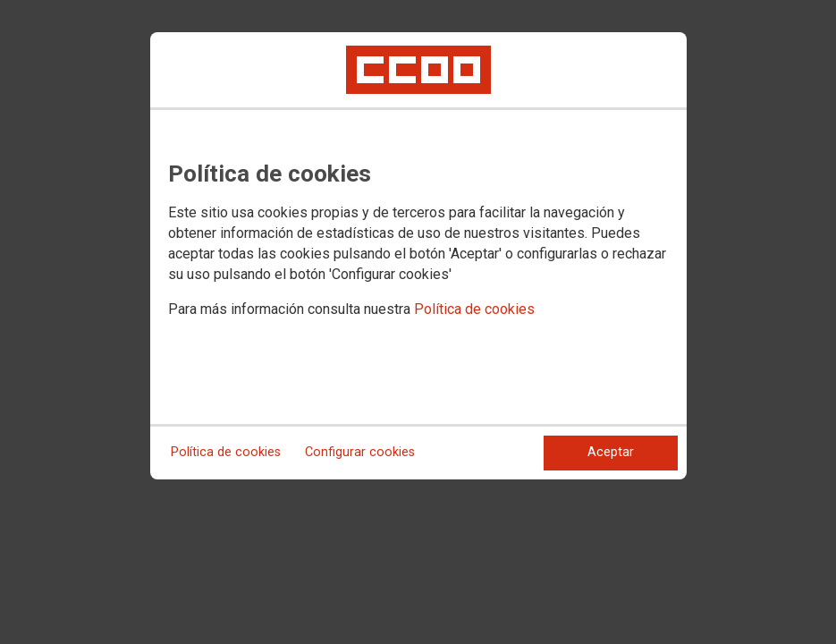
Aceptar (611, 452)
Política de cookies (474, 309)
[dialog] (418, 256)
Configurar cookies (360, 452)
